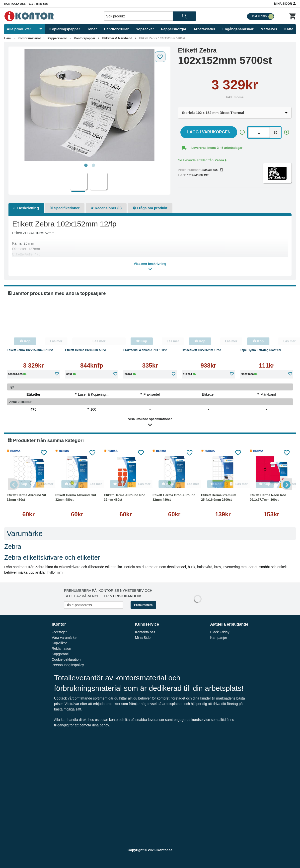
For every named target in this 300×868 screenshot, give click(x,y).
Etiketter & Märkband (117, 38)
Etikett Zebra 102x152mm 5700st (162, 38)
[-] (242, 132)
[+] (287, 132)
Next (286, 484)
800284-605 (212, 170)
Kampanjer (219, 638)
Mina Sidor (285, 3)
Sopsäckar (145, 29)
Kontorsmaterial (29, 38)
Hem (7, 38)
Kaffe (289, 29)
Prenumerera (143, 605)
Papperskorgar (174, 29)
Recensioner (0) (106, 208)
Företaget (59, 632)
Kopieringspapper (65, 29)
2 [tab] (93, 165)
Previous (14, 484)
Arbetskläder (204, 29)
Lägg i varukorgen (209, 132)
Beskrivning (26, 208)
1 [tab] (86, 165)
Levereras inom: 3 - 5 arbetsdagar (217, 148)
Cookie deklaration (66, 659)
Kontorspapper (84, 38)
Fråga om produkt (150, 208)
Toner (92, 29)
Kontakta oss (15, 4)
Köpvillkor (59, 643)
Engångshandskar (238, 29)
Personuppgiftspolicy (68, 665)
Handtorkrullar (116, 29)
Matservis (269, 29)
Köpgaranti (60, 654)
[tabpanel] (89, 105)
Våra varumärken (65, 638)
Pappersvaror (57, 38)
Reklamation (61, 649)
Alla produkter (25, 29)
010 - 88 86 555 (38, 4)
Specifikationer (65, 208)
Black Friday (220, 632)
